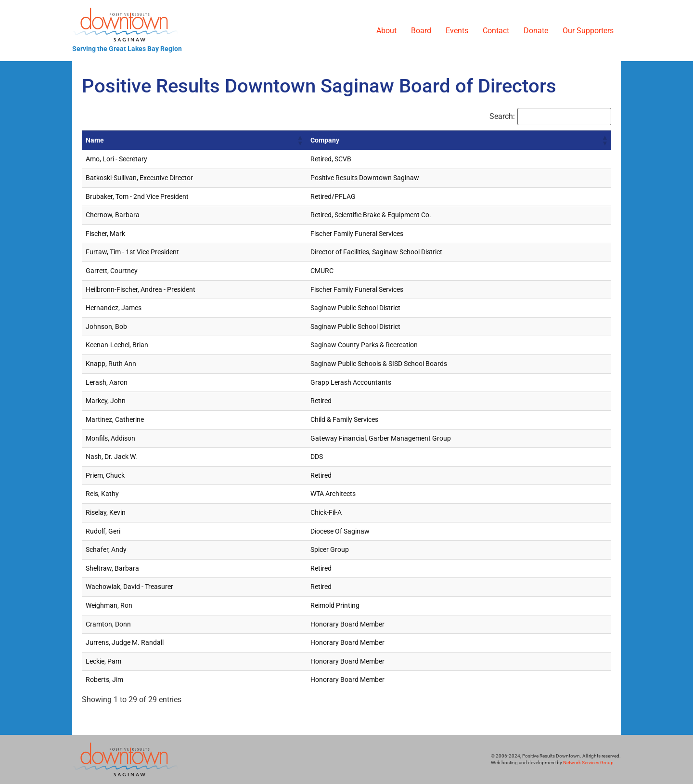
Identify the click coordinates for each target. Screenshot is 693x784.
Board (421, 31)
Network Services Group (588, 763)
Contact (496, 31)
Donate (536, 31)
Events (457, 31)
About (386, 31)
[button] (300, 140)
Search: (502, 117)
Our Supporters (588, 31)
